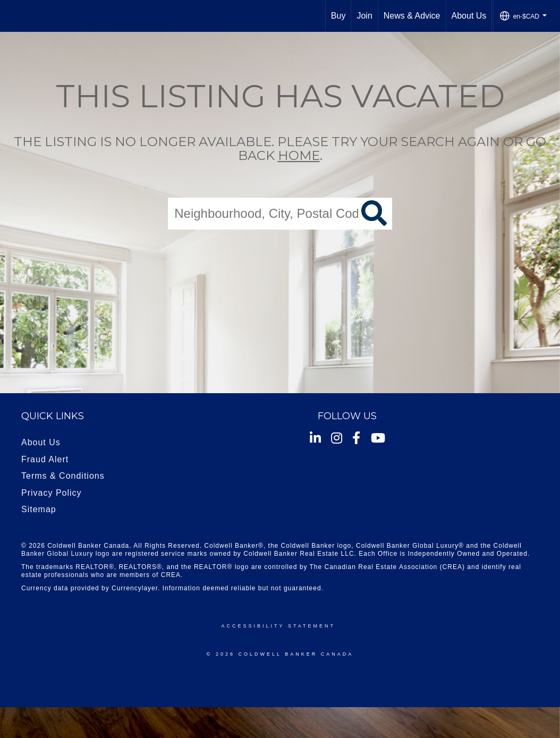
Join (364, 16)
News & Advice (412, 16)
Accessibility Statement (278, 626)
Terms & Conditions (63, 476)
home (299, 156)
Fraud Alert (45, 459)
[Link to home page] (14, 16)
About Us (469, 16)
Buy (338, 16)
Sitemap (39, 509)
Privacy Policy (52, 493)
